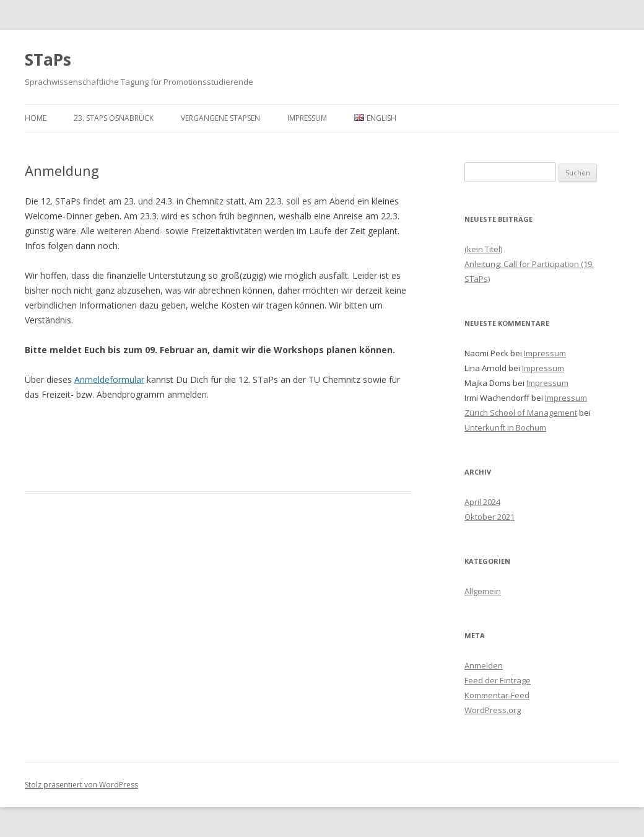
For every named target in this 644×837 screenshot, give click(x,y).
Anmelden (484, 665)
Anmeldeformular (109, 379)
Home (36, 118)
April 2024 (482, 502)
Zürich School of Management (521, 413)
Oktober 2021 (490, 517)
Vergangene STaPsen (220, 118)
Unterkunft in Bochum (505, 427)
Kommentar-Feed (497, 695)
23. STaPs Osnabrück (114, 118)
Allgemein (483, 591)
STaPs (48, 59)
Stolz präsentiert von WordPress (81, 785)
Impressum (307, 118)
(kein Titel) (483, 249)
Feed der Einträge (498, 680)
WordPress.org (493, 710)
